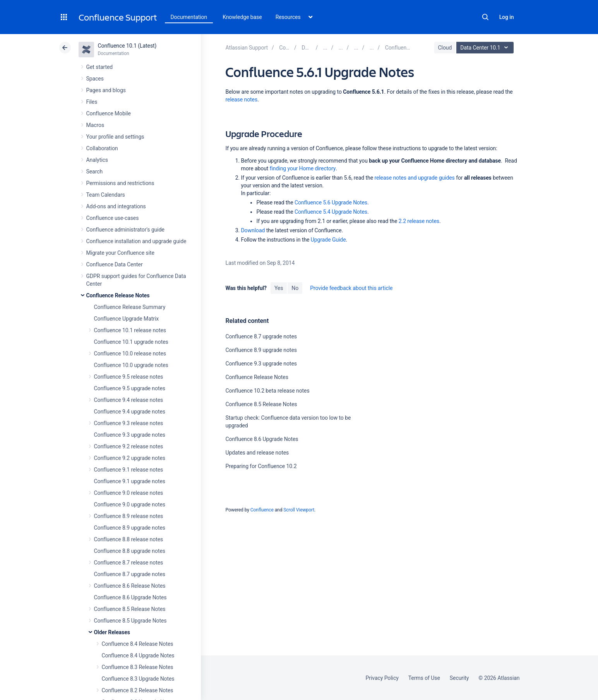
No (295, 288)
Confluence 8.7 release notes (129, 563)
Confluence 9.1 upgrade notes (130, 481)
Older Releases (112, 632)
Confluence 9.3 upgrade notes (130, 435)
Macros (95, 125)
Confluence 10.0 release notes (130, 353)
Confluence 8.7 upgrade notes (130, 574)
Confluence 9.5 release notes (129, 377)
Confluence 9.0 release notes (129, 493)
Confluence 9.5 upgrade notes (130, 388)
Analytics (97, 160)
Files (92, 102)
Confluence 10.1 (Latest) (127, 46)
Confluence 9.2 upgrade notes (130, 458)
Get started (100, 67)
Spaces (95, 79)
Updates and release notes (257, 453)
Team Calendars (106, 195)
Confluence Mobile (109, 113)
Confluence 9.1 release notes (129, 470)
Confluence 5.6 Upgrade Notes (331, 202)
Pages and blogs (106, 90)
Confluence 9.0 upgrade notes (130, 504)
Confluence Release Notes (118, 295)
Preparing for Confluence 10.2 (261, 466)
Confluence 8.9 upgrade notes (130, 528)
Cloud (445, 48)
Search (485, 17)
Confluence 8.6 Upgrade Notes (130, 597)
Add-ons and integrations (116, 206)
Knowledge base (242, 17)
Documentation (189, 17)
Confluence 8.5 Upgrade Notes (130, 621)
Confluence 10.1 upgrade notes (131, 342)
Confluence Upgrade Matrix (127, 319)
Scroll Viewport (299, 510)
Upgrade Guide (328, 240)
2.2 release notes (419, 221)
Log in (507, 17)
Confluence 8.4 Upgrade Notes (138, 655)
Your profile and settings (115, 137)
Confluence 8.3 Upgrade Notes (138, 679)
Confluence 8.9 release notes (129, 516)
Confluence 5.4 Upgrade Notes (331, 212)
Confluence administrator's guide (125, 230)
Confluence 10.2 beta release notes (267, 391)
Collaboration (102, 148)
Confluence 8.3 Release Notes (138, 667)
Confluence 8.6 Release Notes (130, 586)
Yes (279, 288)
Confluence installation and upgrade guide (136, 241)
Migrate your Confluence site (120, 253)
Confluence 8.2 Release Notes (138, 690)
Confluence (262, 510)
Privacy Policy (382, 678)
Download (253, 230)
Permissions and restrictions (120, 183)
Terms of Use (424, 678)
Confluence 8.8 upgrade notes (130, 551)
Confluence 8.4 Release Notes (138, 644)
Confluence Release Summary (130, 307)
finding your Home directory (303, 168)
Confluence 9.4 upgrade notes (130, 412)
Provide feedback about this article (351, 288)
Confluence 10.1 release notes (130, 330)
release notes (241, 100)
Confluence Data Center (115, 264)
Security (459, 678)
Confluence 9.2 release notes (129, 446)
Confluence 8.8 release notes (129, 539)
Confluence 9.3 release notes (129, 423)
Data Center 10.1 (486, 48)
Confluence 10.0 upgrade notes (131, 365)
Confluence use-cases (113, 218)
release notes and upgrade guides (414, 178)
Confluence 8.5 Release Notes (130, 609)
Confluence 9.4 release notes (129, 400)
